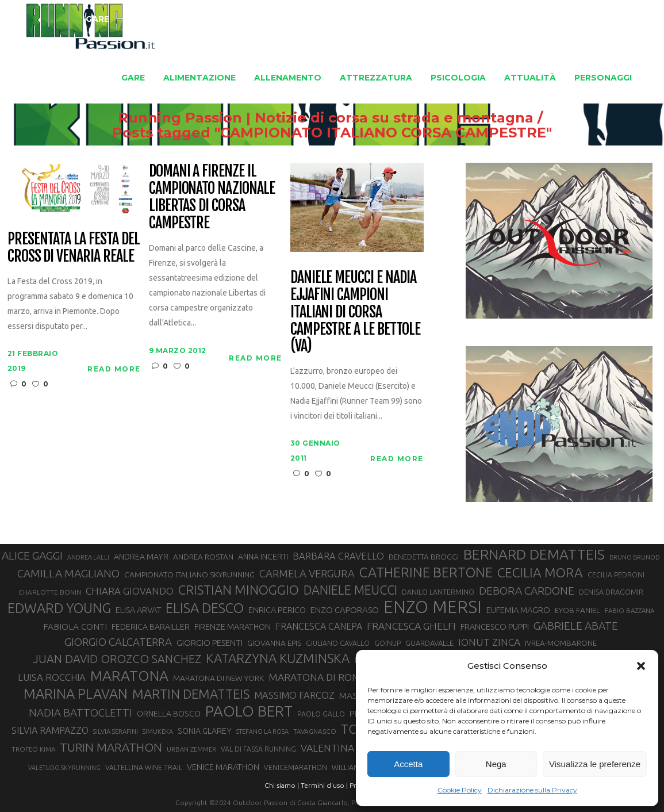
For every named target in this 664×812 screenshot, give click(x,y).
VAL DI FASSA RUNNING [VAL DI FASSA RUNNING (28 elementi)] (258, 749)
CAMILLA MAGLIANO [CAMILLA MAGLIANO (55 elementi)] (68, 573)
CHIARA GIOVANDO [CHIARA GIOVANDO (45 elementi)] (130, 591)
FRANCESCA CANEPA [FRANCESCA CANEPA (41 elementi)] (319, 626)
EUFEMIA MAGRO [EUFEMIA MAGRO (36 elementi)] (518, 610)
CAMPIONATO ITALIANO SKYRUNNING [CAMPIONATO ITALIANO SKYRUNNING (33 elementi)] (189, 574)
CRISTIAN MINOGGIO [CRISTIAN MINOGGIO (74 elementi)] (239, 590)
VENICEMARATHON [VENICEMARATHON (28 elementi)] (295, 767)
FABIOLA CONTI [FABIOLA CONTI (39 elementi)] (75, 627)
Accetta (408, 764)
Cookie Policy (460, 790)
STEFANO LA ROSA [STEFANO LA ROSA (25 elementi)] (262, 731)
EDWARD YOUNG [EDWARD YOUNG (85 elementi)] (59, 608)
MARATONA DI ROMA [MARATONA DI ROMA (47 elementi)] (318, 677)
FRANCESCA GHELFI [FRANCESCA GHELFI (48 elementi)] (411, 626)
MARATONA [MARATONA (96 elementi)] (129, 676)
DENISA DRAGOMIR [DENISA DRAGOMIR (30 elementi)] (611, 592)
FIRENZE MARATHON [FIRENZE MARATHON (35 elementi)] (233, 627)
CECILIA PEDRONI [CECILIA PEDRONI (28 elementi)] (616, 575)
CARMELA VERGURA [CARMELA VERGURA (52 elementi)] (307, 573)
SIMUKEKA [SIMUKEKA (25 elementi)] (158, 731)
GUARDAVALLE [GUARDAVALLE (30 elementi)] (429, 643)
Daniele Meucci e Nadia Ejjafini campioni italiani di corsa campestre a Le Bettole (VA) (355, 312)
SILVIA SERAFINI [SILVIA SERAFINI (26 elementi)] (116, 731)
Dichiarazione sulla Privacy (532, 790)
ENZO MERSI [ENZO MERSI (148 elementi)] (433, 607)
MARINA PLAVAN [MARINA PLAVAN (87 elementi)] (76, 694)
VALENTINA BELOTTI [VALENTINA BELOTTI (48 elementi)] (348, 748)
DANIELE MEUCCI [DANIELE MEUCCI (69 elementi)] (350, 590)
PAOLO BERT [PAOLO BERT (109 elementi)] (249, 711)
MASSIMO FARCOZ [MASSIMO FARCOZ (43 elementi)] (294, 695)
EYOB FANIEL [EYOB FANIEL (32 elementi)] (577, 610)
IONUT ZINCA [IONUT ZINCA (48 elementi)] (489, 642)
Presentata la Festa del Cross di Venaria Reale (74, 248)
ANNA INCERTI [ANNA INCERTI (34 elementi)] (263, 557)
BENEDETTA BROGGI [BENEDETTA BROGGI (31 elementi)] (424, 557)
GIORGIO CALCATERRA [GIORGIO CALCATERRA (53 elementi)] (118, 642)
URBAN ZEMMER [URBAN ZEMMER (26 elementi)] (191, 749)
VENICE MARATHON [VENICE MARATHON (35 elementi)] (223, 767)
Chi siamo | (282, 785)
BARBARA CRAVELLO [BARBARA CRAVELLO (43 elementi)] (338, 556)
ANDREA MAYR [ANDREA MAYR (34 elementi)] (141, 557)
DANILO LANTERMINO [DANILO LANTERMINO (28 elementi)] (438, 592)
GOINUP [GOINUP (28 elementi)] (387, 643)
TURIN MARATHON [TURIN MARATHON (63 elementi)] (111, 747)
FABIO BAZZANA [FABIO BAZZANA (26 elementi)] (630, 610)
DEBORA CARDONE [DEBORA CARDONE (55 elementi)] (527, 591)
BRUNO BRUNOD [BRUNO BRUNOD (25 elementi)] (635, 557)
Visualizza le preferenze (595, 764)
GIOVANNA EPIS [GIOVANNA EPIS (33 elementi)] (274, 643)
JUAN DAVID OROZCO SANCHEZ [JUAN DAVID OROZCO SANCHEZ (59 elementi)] (117, 659)
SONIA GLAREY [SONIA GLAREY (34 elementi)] (205, 731)
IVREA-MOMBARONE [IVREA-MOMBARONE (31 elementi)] (561, 643)
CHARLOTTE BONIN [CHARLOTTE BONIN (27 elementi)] (50, 592)
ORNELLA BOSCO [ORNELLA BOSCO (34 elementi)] (169, 714)
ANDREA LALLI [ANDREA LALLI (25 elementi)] (88, 557)
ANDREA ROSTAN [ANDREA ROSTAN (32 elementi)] (203, 557)
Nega (496, 764)
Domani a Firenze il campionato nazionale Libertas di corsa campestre (212, 197)
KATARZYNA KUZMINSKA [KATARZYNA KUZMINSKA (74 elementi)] (278, 658)
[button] (641, 666)
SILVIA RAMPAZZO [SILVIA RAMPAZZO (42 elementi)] (50, 730)
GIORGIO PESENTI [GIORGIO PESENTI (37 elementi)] (210, 643)
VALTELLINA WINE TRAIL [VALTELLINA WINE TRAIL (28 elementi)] (144, 767)
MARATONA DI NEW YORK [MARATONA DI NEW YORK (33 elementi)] (218, 678)
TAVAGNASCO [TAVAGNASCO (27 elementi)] (315, 731)
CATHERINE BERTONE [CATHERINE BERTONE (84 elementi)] (426, 572)
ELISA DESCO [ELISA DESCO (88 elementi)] (205, 608)
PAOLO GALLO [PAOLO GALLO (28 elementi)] (321, 714)
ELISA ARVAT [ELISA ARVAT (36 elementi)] (138, 610)
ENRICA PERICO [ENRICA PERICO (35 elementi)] (277, 610)
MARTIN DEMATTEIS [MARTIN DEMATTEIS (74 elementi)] (191, 694)
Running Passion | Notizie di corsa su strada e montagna (299, 118)
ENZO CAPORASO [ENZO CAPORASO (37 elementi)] (345, 610)
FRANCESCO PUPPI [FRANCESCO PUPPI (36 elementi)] (495, 627)
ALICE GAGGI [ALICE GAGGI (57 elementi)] (32, 556)
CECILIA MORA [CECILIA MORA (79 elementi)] (540, 572)
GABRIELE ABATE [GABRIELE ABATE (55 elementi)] (576, 626)
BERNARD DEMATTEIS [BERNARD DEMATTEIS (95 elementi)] (534, 554)
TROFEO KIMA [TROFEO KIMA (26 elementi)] (33, 749)
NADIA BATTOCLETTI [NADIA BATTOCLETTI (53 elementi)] (80, 713)
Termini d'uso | (324, 785)
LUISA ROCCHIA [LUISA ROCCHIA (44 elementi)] (52, 677)
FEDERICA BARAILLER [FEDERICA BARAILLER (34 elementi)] (151, 627)
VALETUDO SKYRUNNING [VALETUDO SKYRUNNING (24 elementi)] (64, 768)
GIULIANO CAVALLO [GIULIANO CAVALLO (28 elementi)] (338, 643)
